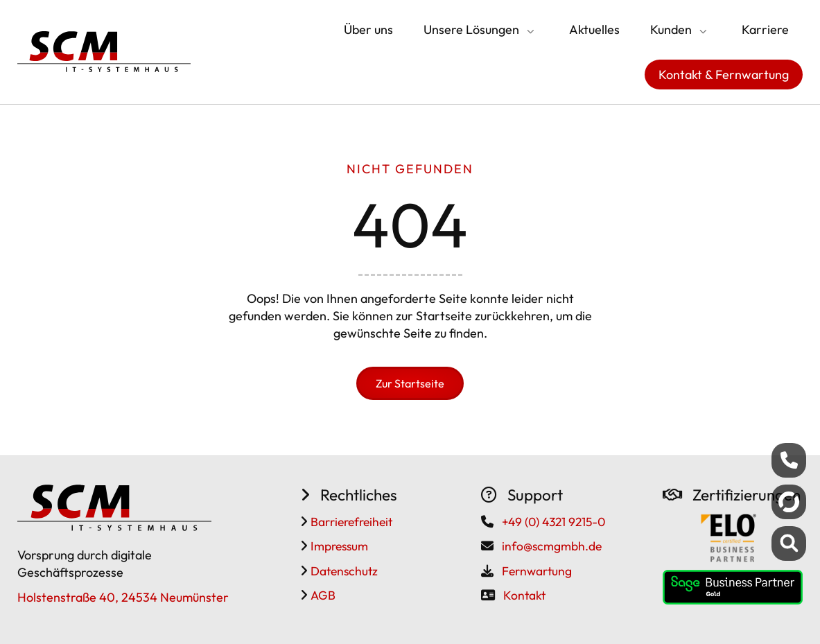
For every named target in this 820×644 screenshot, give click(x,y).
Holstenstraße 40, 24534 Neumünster (123, 597)
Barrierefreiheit (350, 522)
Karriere (765, 29)
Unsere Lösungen (471, 29)
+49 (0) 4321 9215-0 (553, 522)
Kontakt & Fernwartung (724, 75)
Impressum (338, 546)
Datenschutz (343, 571)
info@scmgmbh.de (552, 546)
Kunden (671, 29)
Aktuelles (594, 29)
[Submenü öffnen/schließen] (529, 31)
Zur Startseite (410, 383)
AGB (322, 595)
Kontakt (524, 595)
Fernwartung (537, 571)
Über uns (368, 29)
